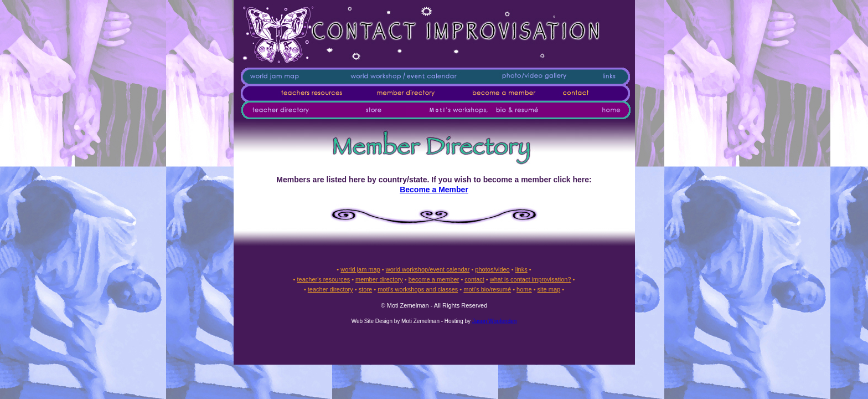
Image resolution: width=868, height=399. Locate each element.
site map (549, 289)
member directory (379, 279)
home (524, 289)
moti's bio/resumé (487, 289)
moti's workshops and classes (418, 289)
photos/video (492, 269)
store (365, 289)
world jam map (360, 269)
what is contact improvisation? (531, 279)
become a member (434, 279)
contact (474, 279)
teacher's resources (323, 279)
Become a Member (434, 190)
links (521, 269)
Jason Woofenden (494, 321)
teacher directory (330, 289)
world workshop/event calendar (428, 269)
